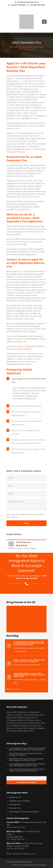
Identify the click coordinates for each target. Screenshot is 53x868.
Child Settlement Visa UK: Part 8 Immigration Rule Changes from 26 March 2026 (29, 675)
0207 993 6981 (32, 339)
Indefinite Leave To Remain (20, 801)
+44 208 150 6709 (37, 5)
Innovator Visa (15, 808)
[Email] (26, 778)
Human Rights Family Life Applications (24, 812)
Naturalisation (15, 804)
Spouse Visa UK (15, 797)
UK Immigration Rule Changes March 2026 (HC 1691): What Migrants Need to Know (27, 765)
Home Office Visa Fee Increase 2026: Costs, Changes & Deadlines (29, 661)
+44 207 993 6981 (18, 5)
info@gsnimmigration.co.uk (28, 2)
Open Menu (44, 22)
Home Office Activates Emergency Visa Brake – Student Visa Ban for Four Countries (27, 770)
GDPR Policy (17, 865)
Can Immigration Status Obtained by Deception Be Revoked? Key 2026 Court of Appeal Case (29, 643)
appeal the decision (23, 149)
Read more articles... (15, 689)
